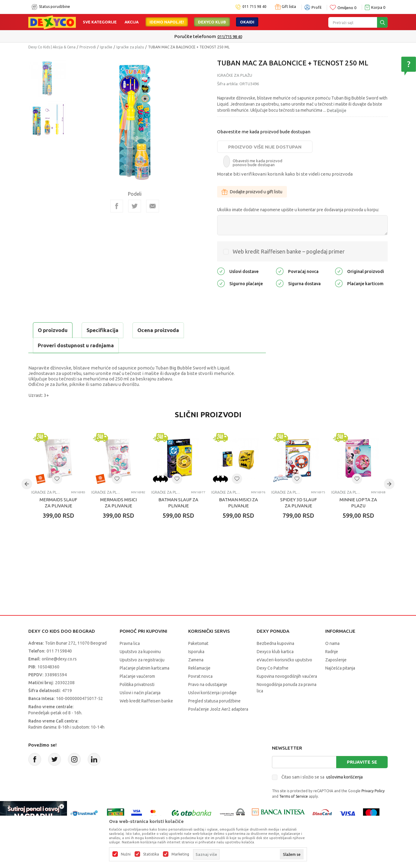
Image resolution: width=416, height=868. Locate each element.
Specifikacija (102, 330)
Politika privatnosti (137, 684)
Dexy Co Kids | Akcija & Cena (52, 47)
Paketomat (198, 643)
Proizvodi (88, 47)
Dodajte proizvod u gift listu (252, 192)
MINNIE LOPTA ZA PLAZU (358, 503)
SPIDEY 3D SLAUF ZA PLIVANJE (298, 503)
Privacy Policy (373, 791)
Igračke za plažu (130, 47)
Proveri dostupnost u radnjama (76, 345)
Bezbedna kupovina (275, 643)
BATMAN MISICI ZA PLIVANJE (238, 503)
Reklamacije (199, 668)
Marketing (180, 854)
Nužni (126, 854)
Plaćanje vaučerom (137, 676)
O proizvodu (53, 330)
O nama (332, 643)
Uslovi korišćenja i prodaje (212, 693)
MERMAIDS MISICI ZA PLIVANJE (118, 503)
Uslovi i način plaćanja (140, 693)
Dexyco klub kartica (275, 652)
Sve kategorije (100, 22)
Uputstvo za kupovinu (140, 652)
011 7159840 (59, 651)
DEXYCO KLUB (212, 22)
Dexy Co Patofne (273, 668)
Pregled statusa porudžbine (214, 701)
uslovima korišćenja (344, 777)
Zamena (196, 660)
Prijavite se (362, 762)
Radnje (332, 652)
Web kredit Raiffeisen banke (146, 701)
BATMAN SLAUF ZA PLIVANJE (178, 503)
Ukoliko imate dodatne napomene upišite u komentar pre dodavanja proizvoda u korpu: (298, 210)
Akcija (132, 22)
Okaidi (247, 22)
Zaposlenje (336, 660)
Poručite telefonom (195, 36)
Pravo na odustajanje (208, 684)
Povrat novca (200, 676)
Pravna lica (130, 643)
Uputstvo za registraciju (142, 660)
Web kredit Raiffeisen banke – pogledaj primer (289, 251)
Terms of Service (294, 796)
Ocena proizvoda (158, 330)
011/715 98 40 (230, 37)
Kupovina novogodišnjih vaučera (287, 676)
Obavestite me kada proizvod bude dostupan (264, 132)
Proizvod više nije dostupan (265, 147)
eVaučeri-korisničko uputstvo (284, 660)
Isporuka (196, 652)
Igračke (106, 47)
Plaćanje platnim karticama (145, 668)
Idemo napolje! (167, 22)
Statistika (151, 854)
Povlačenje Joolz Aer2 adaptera (218, 709)
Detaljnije (337, 110)
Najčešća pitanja (340, 668)
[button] (57, 479)
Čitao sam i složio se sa (322, 777)
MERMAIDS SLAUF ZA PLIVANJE (58, 503)
